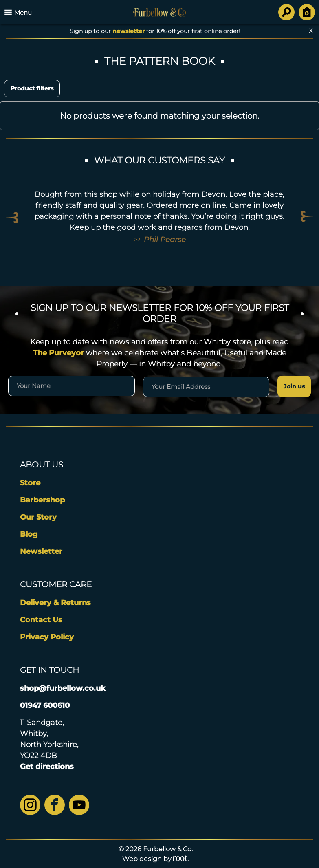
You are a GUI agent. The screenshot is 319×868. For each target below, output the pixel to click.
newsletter (129, 31)
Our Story (38, 517)
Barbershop (42, 500)
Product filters (32, 88)
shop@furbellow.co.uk (63, 688)
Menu (18, 12)
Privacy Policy (47, 637)
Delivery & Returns (55, 603)
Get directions (47, 767)
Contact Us (41, 620)
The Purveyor (58, 353)
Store (30, 483)
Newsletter (41, 551)
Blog (29, 534)
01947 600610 (45, 705)
